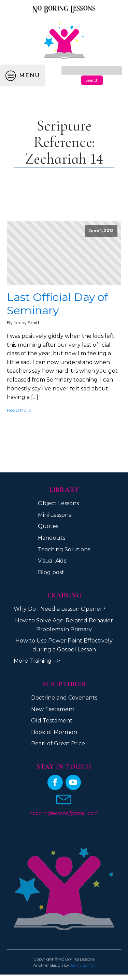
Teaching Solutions (64, 549)
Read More (19, 410)
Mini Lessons (54, 515)
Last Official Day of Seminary (58, 304)
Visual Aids (52, 561)
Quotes (48, 526)
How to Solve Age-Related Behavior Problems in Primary (64, 625)
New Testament (53, 709)
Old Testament (52, 721)
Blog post (51, 572)
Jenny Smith (82, 965)
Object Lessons (58, 503)
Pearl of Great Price (58, 743)
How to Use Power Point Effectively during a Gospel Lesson (64, 645)
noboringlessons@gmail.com (64, 813)
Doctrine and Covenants (64, 698)
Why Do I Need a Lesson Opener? (60, 609)
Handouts (52, 538)
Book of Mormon (54, 732)
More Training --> (37, 661)
